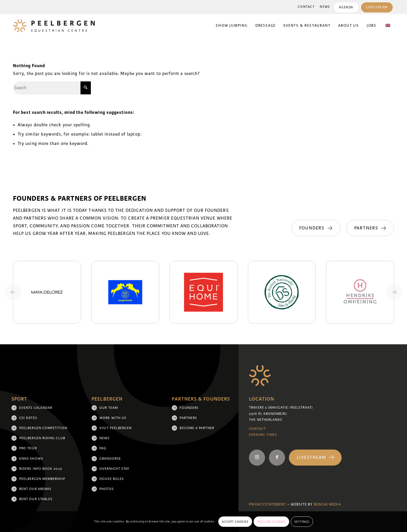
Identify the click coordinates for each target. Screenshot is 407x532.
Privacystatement (267, 504)
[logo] (54, 26)
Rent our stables (36, 499)
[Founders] (315, 228)
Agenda (346, 7)
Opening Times (263, 435)
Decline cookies (272, 522)
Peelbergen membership (42, 479)
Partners (188, 418)
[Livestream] (315, 458)
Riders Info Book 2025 (41, 469)
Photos (106, 489)
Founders (189, 408)
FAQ (103, 448)
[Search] (52, 88)
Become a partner (197, 428)
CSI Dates (28, 418)
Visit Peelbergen (116, 428)
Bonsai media (327, 504)
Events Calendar (36, 408)
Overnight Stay (114, 469)
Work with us (113, 418)
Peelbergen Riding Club (42, 438)
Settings (302, 522)
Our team (109, 408)
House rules (112, 479)
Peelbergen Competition (43, 428)
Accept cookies (235, 522)
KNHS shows (31, 459)
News (325, 7)
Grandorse (110, 459)
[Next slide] (394, 292)
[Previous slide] (13, 292)
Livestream (377, 7)
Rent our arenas (35, 489)
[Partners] (370, 228)
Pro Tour (28, 448)
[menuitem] (306, 7)
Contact (306, 7)
